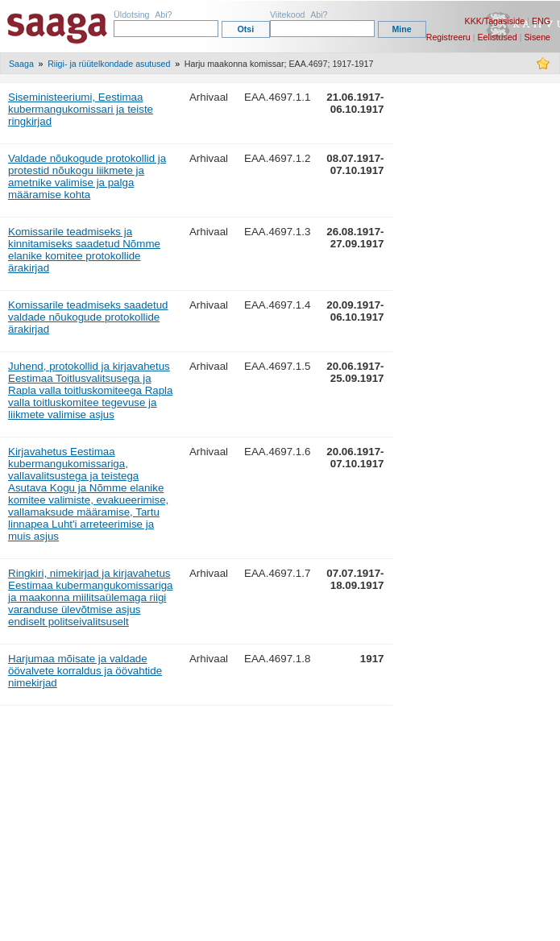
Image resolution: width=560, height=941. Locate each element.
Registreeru (448, 37)
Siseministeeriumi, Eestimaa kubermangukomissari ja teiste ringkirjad (81, 109)
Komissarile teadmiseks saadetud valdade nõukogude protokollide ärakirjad (88, 317)
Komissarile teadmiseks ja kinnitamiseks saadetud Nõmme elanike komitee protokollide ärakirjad (84, 250)
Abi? (163, 15)
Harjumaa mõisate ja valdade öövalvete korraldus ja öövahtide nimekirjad (85, 671)
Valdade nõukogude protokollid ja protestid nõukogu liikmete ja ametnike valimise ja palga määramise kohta (87, 176)
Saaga (21, 64)
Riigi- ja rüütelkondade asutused (109, 64)
